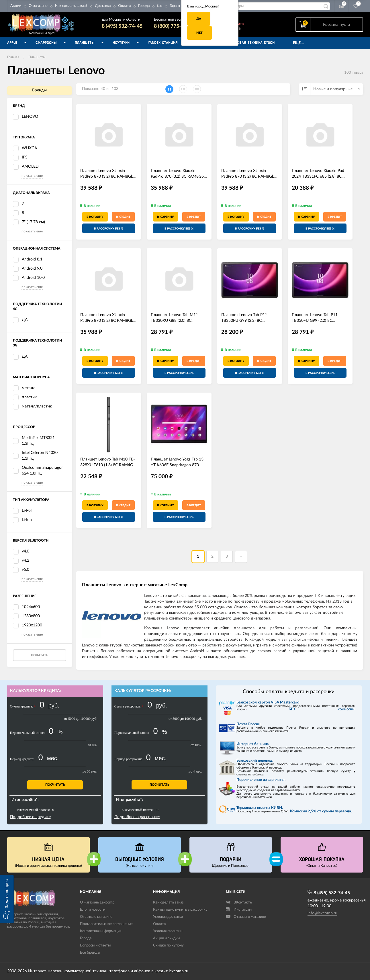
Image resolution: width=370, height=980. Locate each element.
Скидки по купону (168, 945)
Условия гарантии (168, 931)
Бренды (39, 90)
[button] (7, 899)
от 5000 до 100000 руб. (81, 719)
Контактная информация (101, 931)
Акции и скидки (166, 938)
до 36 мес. (90, 771)
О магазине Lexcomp (97, 902)
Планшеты (37, 57)
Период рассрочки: (128, 759)
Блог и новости (93, 910)
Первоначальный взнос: (27, 733)
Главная (13, 57)
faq (160, 6)
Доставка (103, 6)
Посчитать (55, 785)
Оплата (124, 6)
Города (144, 6)
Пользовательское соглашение (106, 924)
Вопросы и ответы (95, 945)
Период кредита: (22, 759)
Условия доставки (168, 917)
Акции (16, 6)
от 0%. (93, 745)
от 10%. (196, 745)
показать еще (32, 176)
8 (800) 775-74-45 (174, 26)
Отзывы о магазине (96, 917)
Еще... (298, 43)
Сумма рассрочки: (129, 706)
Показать (40, 655)
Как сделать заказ (168, 902)
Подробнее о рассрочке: (137, 817)
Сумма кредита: (23, 706)
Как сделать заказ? (71, 6)
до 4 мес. (195, 771)
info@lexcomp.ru (322, 913)
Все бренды (90, 953)
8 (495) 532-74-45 (122, 26)
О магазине (38, 6)
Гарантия (177, 6)
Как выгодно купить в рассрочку (180, 910)
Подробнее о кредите (30, 817)
